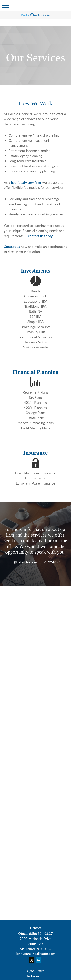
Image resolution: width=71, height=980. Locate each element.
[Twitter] (32, 960)
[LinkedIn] (39, 960)
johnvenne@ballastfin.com (35, 954)
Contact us (12, 247)
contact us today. (41, 236)
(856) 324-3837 (41, 933)
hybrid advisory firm (26, 182)
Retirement (36, 976)
